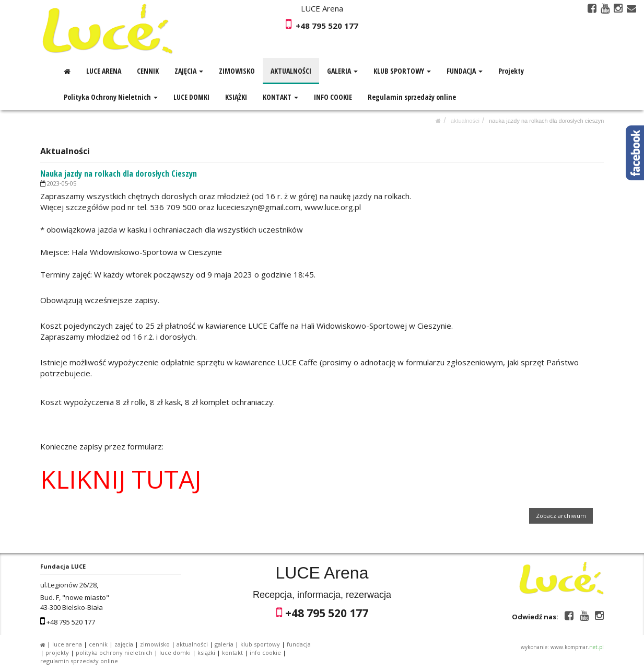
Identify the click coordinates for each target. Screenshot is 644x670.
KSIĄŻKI (236, 97)
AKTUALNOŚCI (291, 71)
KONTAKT (280, 97)
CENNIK (148, 71)
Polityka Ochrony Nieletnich (111, 97)
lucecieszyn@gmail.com (259, 207)
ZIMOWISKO (237, 71)
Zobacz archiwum (561, 516)
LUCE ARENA (104, 71)
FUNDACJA (465, 71)
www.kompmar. (577, 647)
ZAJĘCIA (189, 71)
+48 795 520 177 (327, 26)
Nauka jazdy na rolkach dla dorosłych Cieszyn (546, 121)
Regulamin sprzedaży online (412, 97)
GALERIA (342, 71)
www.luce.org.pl (333, 207)
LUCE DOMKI (191, 97)
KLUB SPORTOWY (402, 71)
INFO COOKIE (333, 97)
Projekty (511, 71)
